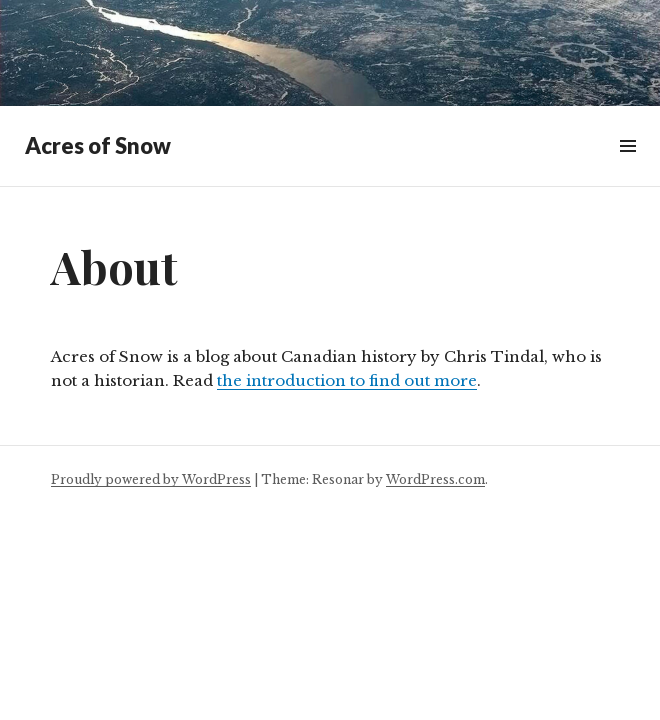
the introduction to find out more (347, 380)
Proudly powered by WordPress (151, 479)
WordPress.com (435, 479)
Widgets (627, 168)
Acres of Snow (98, 145)
